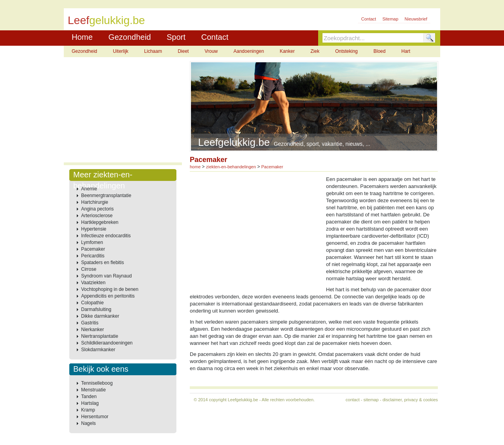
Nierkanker (93, 330)
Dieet (183, 51)
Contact (369, 19)
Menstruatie (94, 390)
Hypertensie (94, 229)
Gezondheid (130, 37)
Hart (406, 51)
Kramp (88, 410)
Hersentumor (95, 417)
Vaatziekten (93, 283)
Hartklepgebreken (100, 222)
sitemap (371, 400)
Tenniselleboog (97, 383)
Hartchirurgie (95, 202)
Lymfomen (92, 242)
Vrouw (211, 51)
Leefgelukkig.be (243, 400)
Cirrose (89, 269)
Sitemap (390, 19)
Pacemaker (93, 249)
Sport (176, 37)
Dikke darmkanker (100, 316)
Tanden (89, 397)
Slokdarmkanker (98, 350)
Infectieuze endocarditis (106, 236)
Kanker (287, 51)
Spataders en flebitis (103, 263)
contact (353, 400)
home (195, 167)
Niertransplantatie (100, 336)
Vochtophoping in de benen (110, 289)
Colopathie (92, 303)
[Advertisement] (123, 110)
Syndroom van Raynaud (107, 276)
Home (82, 37)
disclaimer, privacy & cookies (410, 400)
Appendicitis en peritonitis (108, 296)
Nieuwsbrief (416, 19)
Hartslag (90, 403)
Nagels (88, 423)
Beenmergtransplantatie (106, 196)
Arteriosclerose (97, 216)
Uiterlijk (121, 51)
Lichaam (153, 51)
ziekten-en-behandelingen (231, 167)
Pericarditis (93, 256)
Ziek (315, 51)
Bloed (380, 51)
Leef (106, 20)
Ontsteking (346, 51)
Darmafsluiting (96, 309)
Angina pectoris (97, 209)
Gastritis (90, 323)
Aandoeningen (249, 51)
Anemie (89, 189)
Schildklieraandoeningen (107, 343)
